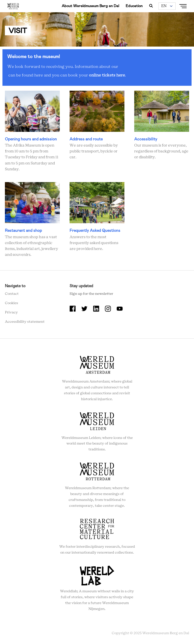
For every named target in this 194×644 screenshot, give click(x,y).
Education (134, 6)
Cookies (12, 303)
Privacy (11, 312)
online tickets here (107, 75)
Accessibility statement (25, 322)
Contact (12, 294)
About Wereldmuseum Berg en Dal (90, 6)
